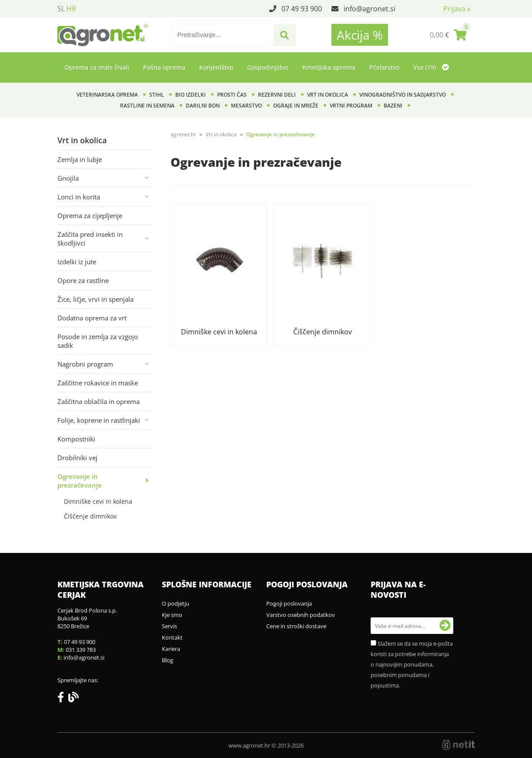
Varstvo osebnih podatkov (301, 615)
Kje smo (172, 615)
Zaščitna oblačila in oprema (99, 401)
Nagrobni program (85, 364)
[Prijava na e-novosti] (445, 626)
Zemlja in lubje (80, 159)
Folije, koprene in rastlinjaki (99, 420)
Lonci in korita (79, 197)
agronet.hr (183, 134)
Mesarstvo (246, 106)
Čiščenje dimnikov (90, 516)
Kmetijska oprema (329, 67)
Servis (169, 626)
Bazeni (393, 106)
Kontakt (172, 637)
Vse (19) (431, 67)
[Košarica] (448, 35)
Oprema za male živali (97, 67)
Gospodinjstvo (268, 67)
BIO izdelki (191, 95)
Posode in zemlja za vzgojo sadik (98, 341)
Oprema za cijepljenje (90, 216)
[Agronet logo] (103, 35)
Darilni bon (203, 106)
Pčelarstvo (384, 67)
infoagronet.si (370, 9)
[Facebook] (63, 699)
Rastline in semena (147, 106)
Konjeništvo (216, 67)
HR (71, 9)
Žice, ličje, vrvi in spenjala (95, 299)
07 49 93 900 (302, 9)
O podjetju (176, 603)
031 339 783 (81, 650)
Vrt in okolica (328, 95)
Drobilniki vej (77, 458)
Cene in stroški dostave (296, 626)
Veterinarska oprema (107, 95)
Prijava (457, 9)
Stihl (157, 95)
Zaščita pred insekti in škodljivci (90, 239)
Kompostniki (76, 439)
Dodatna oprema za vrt (92, 318)
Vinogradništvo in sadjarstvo (403, 95)
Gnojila (68, 178)
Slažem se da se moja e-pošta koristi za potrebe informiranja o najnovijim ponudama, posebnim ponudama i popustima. (412, 664)
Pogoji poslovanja (289, 603)
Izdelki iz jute (77, 262)
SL (61, 9)
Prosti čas (232, 95)
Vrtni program (351, 106)
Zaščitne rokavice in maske (98, 383)
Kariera (171, 649)
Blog (167, 660)
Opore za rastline (83, 280)
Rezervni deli (277, 95)
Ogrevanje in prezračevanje (80, 481)
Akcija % (360, 35)
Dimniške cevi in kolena (98, 501)
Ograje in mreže (296, 106)
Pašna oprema (164, 67)
